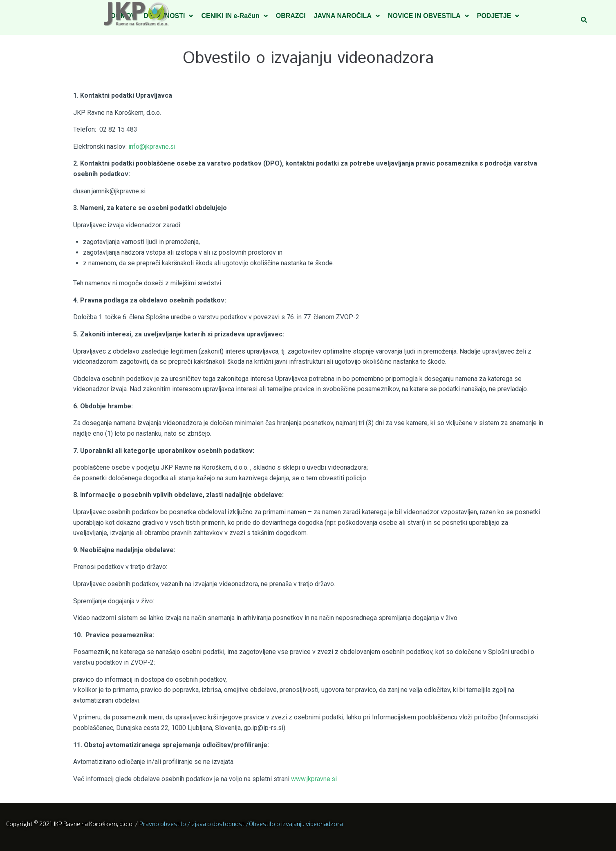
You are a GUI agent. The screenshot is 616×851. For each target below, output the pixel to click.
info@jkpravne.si (152, 147)
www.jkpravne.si (316, 779)
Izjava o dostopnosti (218, 824)
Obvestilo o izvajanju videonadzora (296, 824)
